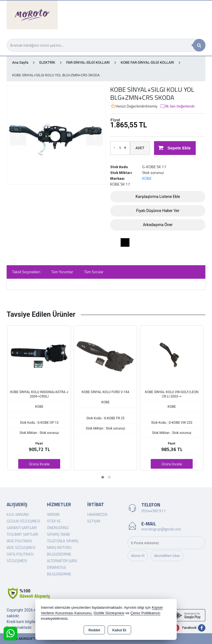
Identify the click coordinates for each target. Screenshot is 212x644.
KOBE (147, 178)
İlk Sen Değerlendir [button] (177, 106)
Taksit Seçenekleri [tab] (26, 272)
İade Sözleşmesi (21, 548)
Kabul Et (119, 630)
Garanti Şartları (22, 528)
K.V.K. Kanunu (18, 514)
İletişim (94, 521)
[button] (103, 477)
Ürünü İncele (39, 464)
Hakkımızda (97, 514)
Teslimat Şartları (22, 534)
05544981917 (153, 511)
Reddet (94, 630)
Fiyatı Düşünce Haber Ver (158, 211)
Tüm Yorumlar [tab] (62, 272)
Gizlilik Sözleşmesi (23, 521)
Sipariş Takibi (58, 534)
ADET (140, 148)
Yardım (53, 514)
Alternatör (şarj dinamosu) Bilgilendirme (62, 567)
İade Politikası (19, 541)
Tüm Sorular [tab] (94, 272)
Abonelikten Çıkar (167, 556)
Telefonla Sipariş (63, 541)
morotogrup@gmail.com (161, 529)
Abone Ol (138, 556)
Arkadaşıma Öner (158, 225)
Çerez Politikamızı (145, 613)
